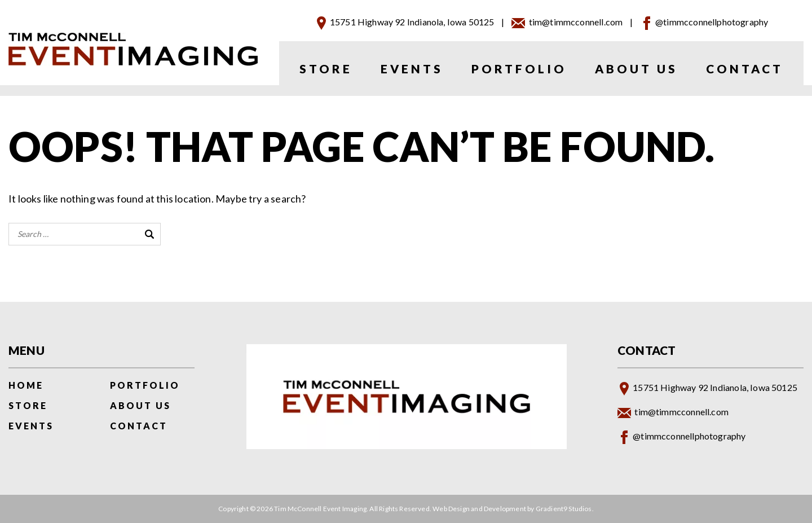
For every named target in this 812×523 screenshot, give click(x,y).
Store (326, 69)
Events (412, 69)
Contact (745, 69)
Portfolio (519, 69)
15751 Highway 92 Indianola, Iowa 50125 (412, 22)
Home (26, 385)
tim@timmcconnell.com (576, 22)
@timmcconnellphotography (712, 22)
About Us (636, 69)
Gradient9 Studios (564, 509)
